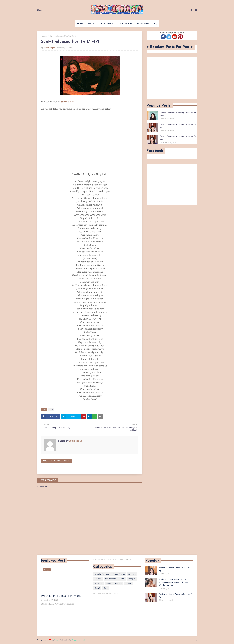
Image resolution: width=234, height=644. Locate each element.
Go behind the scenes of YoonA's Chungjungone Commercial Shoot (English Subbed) (174, 582)
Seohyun (132, 579)
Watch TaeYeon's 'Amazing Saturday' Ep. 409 (178, 114)
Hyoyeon (132, 574)
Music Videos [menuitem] (143, 24)
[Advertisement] (172, 78)
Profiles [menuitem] (91, 24)
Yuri (105, 588)
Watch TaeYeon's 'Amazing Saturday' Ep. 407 (178, 138)
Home (40, 10)
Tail (49, 36)
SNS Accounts (111, 579)
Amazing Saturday (102, 574)
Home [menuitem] (80, 24)
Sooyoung (99, 583)
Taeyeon (118, 583)
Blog (56, 640)
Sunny (109, 583)
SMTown (98, 579)
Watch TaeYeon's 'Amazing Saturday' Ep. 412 (175, 569)
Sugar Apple (49, 48)
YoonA (97, 588)
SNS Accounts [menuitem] (106, 24)
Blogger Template (79, 640)
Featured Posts (119, 574)
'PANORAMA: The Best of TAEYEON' (61, 596)
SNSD (122, 579)
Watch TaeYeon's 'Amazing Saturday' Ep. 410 (178, 126)
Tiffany (128, 583)
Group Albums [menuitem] (125, 24)
